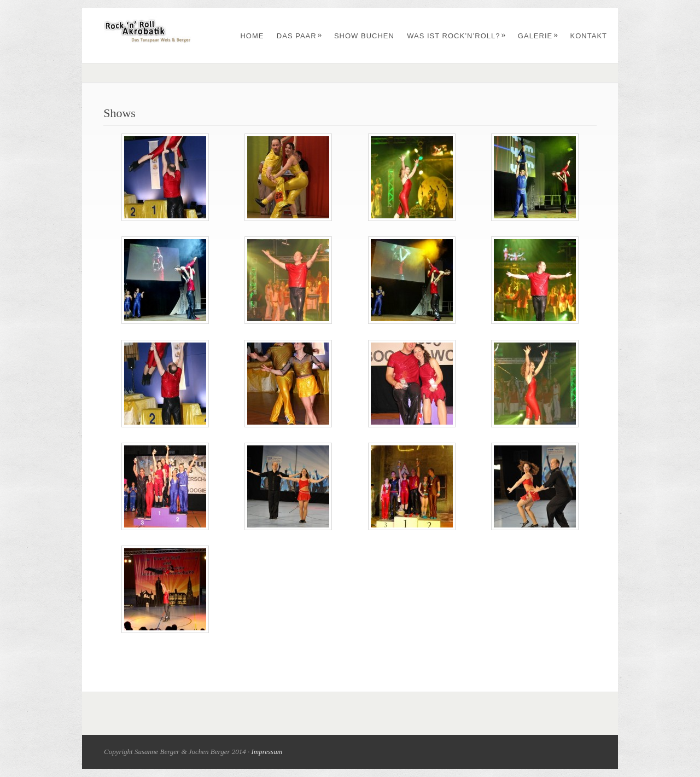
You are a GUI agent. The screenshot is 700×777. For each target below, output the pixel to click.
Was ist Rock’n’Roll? (456, 36)
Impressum (267, 752)
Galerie (538, 36)
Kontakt (589, 36)
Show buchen (364, 36)
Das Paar (300, 36)
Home (252, 36)
